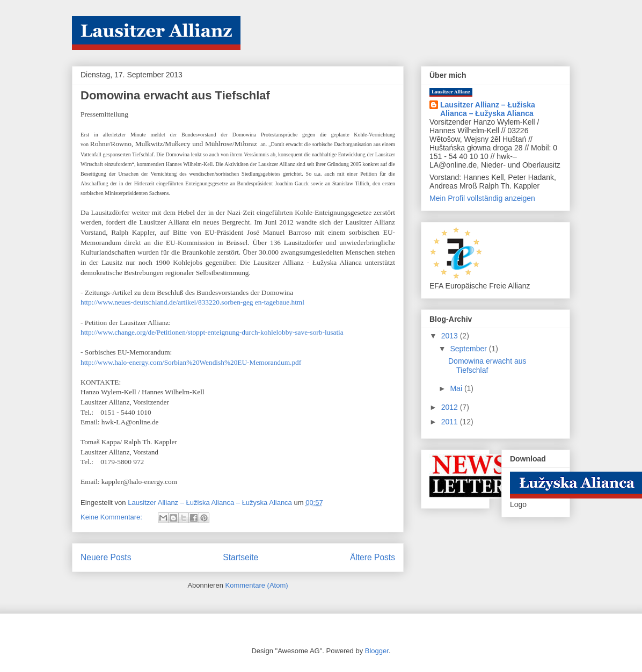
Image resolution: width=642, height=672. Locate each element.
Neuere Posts (106, 557)
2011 (451, 422)
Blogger (377, 651)
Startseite (240, 557)
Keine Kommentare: (112, 517)
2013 (451, 336)
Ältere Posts (373, 557)
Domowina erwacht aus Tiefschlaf (175, 95)
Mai (457, 388)
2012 (451, 407)
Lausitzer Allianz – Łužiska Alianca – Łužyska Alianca (488, 109)
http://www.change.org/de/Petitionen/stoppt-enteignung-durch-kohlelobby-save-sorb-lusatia (212, 332)
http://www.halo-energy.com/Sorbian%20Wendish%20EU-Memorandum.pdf (191, 362)
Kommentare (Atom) (257, 585)
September (469, 349)
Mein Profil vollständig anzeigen (482, 198)
